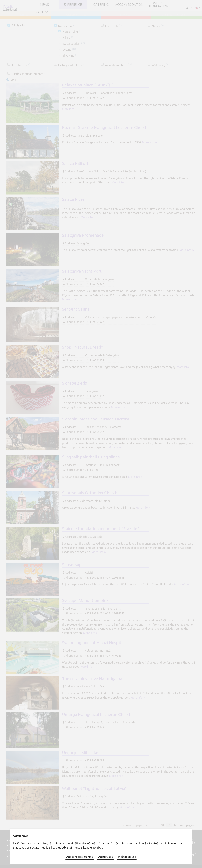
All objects (18, 25)
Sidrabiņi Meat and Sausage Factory (96, 419)
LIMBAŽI (126, 15)
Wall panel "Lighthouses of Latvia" (94, 788)
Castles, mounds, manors (29, 74)
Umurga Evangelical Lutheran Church (97, 714)
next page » (187, 825)
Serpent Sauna (76, 309)
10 (162, 825)
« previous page (133, 825)
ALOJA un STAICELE (177, 15)
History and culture (72, 65)
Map (13, 80)
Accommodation (129, 5)
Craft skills (114, 26)
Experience (73, 5)
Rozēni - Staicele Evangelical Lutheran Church (105, 127)
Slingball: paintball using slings (91, 457)
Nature (158, 26)
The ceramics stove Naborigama (92, 679)
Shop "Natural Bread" (82, 347)
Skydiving (70, 56)
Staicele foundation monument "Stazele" (101, 529)
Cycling (69, 50)
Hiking (68, 38)
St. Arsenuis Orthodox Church (90, 493)
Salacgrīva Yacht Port (82, 271)
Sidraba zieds (74, 383)
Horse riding (72, 32)
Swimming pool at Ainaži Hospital (93, 643)
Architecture (21, 65)
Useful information (158, 5)
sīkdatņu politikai (92, 848)
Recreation (67, 26)
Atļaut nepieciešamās (80, 857)
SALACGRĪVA (76, 15)
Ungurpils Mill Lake (80, 753)
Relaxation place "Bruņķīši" (88, 85)
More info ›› (69, 109)
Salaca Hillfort (75, 163)
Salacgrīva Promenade (83, 235)
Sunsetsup (72, 565)
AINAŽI (25, 15)
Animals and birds (118, 65)
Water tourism (74, 44)
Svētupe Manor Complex (85, 600)
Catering (101, 5)
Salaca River (73, 199)
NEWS (44, 5)
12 (175, 825)
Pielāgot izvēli (127, 857)
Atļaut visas (105, 857)
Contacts (44, 12)
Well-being (160, 65)
